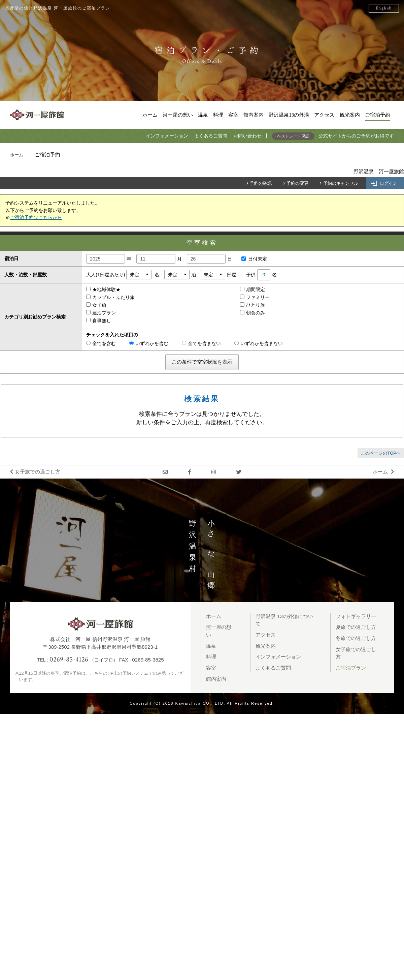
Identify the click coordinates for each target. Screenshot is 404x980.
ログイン (389, 183)
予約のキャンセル (341, 183)
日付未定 (252, 259)
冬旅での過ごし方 (356, 638)
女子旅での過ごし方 (35, 472)
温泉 (203, 115)
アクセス (324, 115)
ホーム (150, 115)
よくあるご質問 (211, 136)
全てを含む (101, 343)
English (384, 8)
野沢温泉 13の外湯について (284, 620)
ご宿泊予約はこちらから (36, 217)
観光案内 (350, 115)
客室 (233, 115)
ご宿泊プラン (351, 668)
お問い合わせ (247, 136)
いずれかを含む (149, 343)
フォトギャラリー (356, 616)
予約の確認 (261, 183)
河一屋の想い (178, 115)
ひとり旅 (255, 305)
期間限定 (255, 289)
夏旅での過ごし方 (356, 627)
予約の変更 (297, 183)
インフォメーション (167, 136)
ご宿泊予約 (378, 115)
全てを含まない (201, 343)
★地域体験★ (106, 289)
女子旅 (99, 305)
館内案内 (254, 115)
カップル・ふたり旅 (113, 297)
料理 (218, 115)
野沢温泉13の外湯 (289, 115)
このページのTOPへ (381, 453)
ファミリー (258, 297)
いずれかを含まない (259, 343)
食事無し (101, 320)
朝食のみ (255, 313)
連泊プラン (104, 313)
